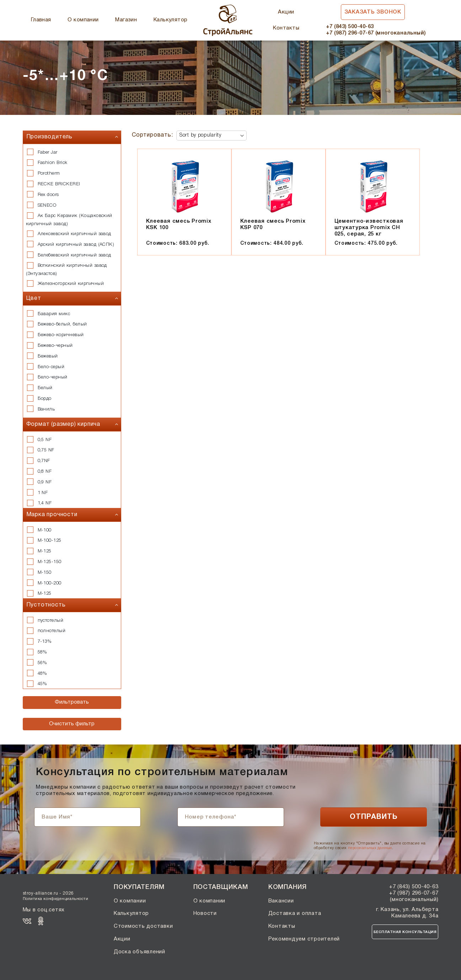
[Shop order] (211, 136)
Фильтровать (72, 702)
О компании (83, 20)
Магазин (126, 20)
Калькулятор (171, 20)
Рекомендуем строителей (304, 939)
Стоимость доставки (143, 926)
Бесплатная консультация (405, 932)
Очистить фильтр (72, 724)
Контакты (286, 28)
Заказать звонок (373, 12)
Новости (205, 913)
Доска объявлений (140, 952)
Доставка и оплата (295, 913)
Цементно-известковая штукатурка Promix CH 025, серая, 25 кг (369, 228)
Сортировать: (152, 135)
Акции (286, 12)
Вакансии (281, 901)
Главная (41, 20)
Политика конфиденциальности (56, 899)
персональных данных (370, 848)
